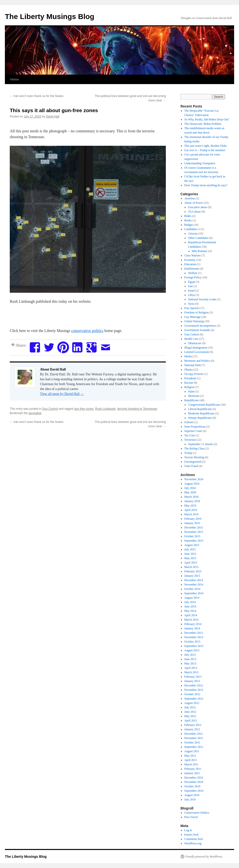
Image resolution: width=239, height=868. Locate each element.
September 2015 (194, 541)
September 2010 (194, 791)
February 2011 (193, 769)
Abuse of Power (194, 203)
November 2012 (194, 690)
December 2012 (194, 685)
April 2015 (191, 563)
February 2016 (193, 519)
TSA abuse (194, 212)
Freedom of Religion (197, 312)
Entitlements (192, 269)
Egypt (192, 282)
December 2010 (194, 778)
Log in (188, 830)
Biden (188, 216)
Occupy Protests (194, 374)
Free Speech (192, 308)
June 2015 (190, 554)
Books (188, 220)
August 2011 (192, 751)
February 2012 (193, 725)
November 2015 (194, 532)
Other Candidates (198, 238)
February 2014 (193, 624)
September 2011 (194, 747)
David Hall (53, 117)
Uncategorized (193, 462)
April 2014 (191, 615)
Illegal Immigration (196, 348)
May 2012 (190, 716)
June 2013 (190, 659)
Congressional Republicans (204, 405)
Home (15, 79)
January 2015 (192, 576)
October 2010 (192, 786)
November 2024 (194, 479)
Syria (191, 304)
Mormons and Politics (197, 361)
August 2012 (192, 703)
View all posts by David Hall (62, 394)
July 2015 (190, 549)
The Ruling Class (194, 449)
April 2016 (191, 510)
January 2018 (192, 501)
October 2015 (192, 536)
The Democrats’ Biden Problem (203, 124)
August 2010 (192, 795)
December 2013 (194, 633)
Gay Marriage (193, 317)
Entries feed (191, 835)
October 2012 (192, 694)
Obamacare (195, 343)
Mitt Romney (200, 251)
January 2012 (192, 729)
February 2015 (193, 571)
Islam (191, 391)
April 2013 (191, 668)
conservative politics (87, 331)
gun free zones (84, 409)
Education (190, 264)
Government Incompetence (200, 326)
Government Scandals (197, 330)
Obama (189, 370)
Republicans (192, 400)
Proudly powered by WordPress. (204, 857)
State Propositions (195, 427)
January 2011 (192, 773)
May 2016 (190, 506)
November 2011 (194, 738)
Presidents (190, 378)
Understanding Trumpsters (200, 163)
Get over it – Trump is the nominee (205, 150)
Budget (189, 225)
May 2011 (190, 756)
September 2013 (194, 646)
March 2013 (191, 672)
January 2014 (192, 628)
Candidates (191, 229)
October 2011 (192, 742)
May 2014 (190, 611)
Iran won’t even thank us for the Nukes (37, 96)
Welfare (193, 273)
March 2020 (191, 497)
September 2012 (194, 699)
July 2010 (190, 800)
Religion (189, 387)
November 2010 (194, 782)
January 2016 (192, 523)
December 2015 (194, 527)
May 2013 (190, 663)
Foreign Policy (193, 277)
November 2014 (194, 585)
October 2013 (192, 642)
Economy (190, 260)
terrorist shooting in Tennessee (137, 409)
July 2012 (190, 707)
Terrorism (190, 440)
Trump (188, 453)
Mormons (194, 396)
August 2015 (192, 545)
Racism (189, 383)
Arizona (193, 234)
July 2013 (190, 655)
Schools (189, 422)
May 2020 (190, 492)
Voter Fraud (191, 466)
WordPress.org (193, 843)
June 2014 (190, 606)
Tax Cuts (190, 435)
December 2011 (194, 734)
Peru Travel (191, 817)
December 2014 (194, 580)
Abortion (190, 198)
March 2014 (191, 620)
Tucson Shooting (194, 457)
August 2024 (192, 484)
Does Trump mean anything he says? (206, 185)
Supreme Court (193, 431)
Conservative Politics (197, 813)
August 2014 (192, 598)
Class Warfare (193, 255)
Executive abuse (198, 207)
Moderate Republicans (201, 413)
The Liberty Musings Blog (50, 16)
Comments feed (194, 839)
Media (188, 356)
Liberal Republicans (200, 409)
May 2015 (190, 558)
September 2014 (194, 593)
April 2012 (191, 721)
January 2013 (192, 681)
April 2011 (191, 760)
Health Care (191, 339)
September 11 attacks (200, 444)
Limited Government (197, 352)
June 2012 (190, 712)
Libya (191, 295)
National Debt (193, 365)
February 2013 (193, 677)
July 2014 (190, 602)
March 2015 (191, 567)
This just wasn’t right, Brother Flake (206, 146)
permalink (35, 413)
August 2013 (192, 650)
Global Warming (194, 321)
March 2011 (191, 764)
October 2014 (192, 589)
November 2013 (194, 637)
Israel (191, 291)
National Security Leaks (202, 299)
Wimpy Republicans (200, 418)
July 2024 (190, 488)
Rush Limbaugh (105, 409)
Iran (190, 286)
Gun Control (50, 409)
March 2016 (191, 514)
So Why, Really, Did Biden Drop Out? (207, 119)
